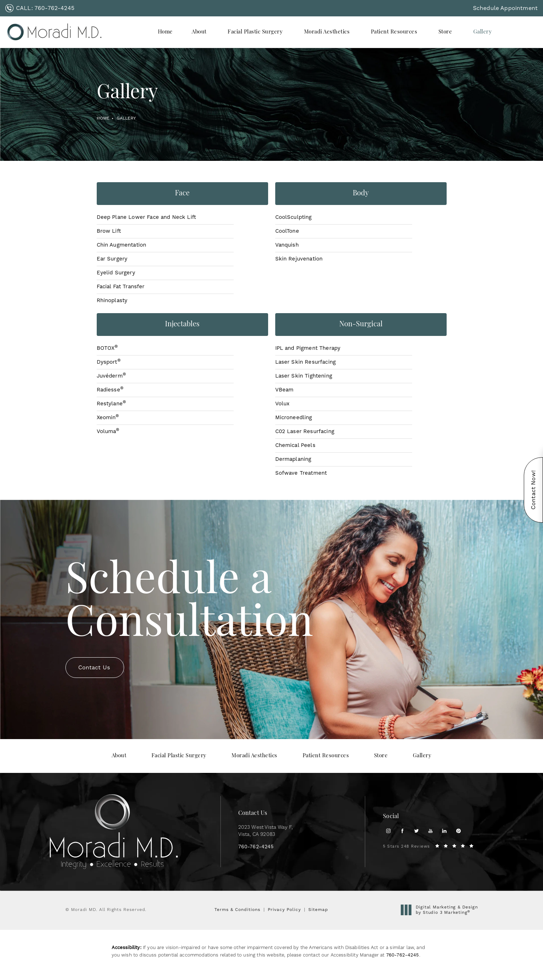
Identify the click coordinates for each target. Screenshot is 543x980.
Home (103, 118)
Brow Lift (109, 231)
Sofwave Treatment (301, 473)
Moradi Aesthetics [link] (327, 32)
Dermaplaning (293, 459)
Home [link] (165, 32)
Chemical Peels (295, 445)
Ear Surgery (112, 259)
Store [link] (445, 32)
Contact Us (94, 654)
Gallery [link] (483, 32)
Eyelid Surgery (116, 273)
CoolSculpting (294, 217)
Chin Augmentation (122, 245)
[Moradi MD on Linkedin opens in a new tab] (444, 831)
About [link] (199, 32)
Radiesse (110, 390)
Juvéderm (111, 376)
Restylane (111, 404)
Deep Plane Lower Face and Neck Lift (147, 217)
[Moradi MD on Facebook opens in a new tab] (402, 831)
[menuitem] (165, 32)
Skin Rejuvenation (299, 259)
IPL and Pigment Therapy (308, 348)
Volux (283, 404)
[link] (40, 8)
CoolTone (287, 231)
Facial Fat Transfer (121, 287)
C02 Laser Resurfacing (305, 431)
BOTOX (107, 348)
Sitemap (318, 910)
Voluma (108, 431)
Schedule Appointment (505, 8)
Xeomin (108, 418)
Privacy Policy (284, 910)
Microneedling (294, 418)
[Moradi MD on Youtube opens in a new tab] (430, 831)
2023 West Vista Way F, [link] (266, 831)
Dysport (109, 362)
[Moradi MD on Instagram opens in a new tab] (388, 831)
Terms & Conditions (237, 910)
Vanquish (287, 245)
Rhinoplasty (112, 301)
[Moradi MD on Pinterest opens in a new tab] (459, 831)
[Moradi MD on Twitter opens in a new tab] (416, 831)
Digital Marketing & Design (441, 910)
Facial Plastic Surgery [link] (255, 32)
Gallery (126, 118)
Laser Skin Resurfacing (306, 362)
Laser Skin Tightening (304, 376)
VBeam (284, 390)
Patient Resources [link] (394, 32)
